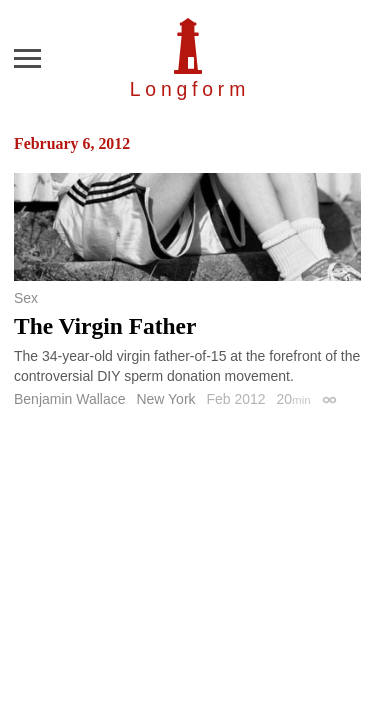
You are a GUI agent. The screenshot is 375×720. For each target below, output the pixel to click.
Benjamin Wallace (70, 399)
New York (165, 399)
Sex (26, 298)
